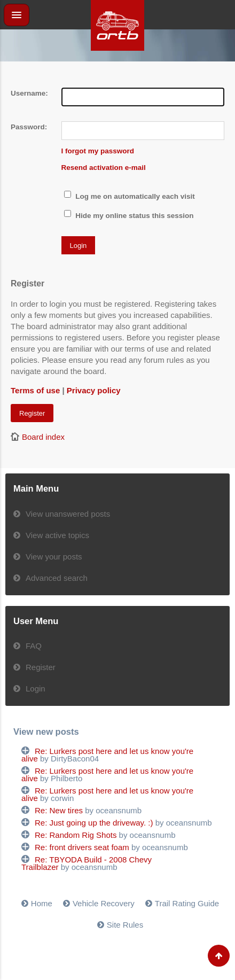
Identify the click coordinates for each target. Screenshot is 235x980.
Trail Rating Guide (187, 903)
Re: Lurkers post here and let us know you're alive (107, 755)
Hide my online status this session (129, 216)
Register (32, 413)
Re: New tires (59, 810)
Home (42, 903)
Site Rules (125, 925)
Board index (43, 437)
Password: (29, 127)
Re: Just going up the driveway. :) (94, 823)
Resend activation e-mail (104, 168)
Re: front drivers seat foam (82, 847)
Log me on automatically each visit (130, 196)
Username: (29, 93)
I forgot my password (98, 151)
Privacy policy (94, 390)
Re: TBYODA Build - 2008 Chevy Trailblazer (87, 863)
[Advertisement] (117, 75)
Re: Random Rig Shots (76, 835)
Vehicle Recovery (104, 903)
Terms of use (35, 390)
